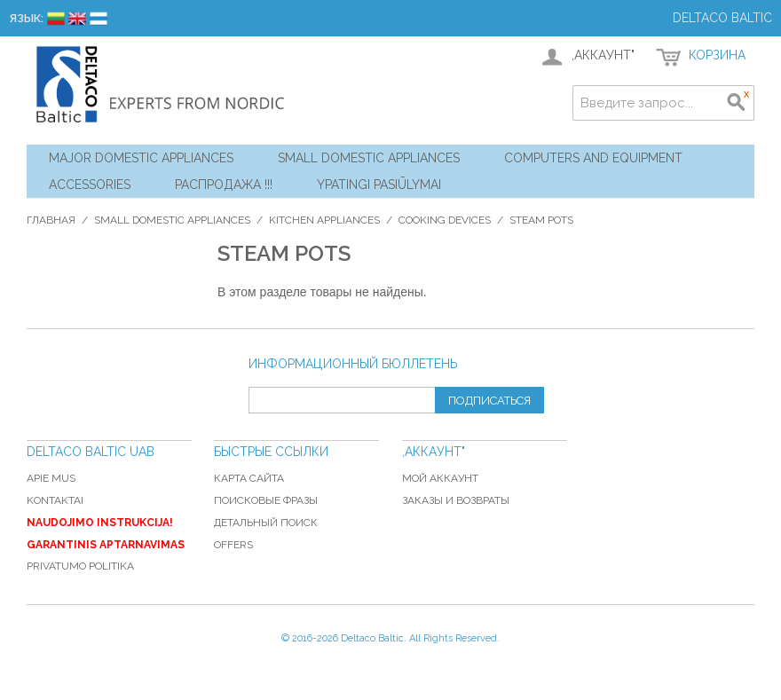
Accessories (90, 185)
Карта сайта (249, 478)
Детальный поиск (266, 523)
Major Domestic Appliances (141, 158)
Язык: (26, 18)
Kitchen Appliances (324, 220)
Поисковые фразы (266, 500)
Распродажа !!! (224, 185)
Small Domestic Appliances (369, 158)
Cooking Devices (445, 220)
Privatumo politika (80, 566)
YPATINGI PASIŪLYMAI (379, 185)
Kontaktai (55, 500)
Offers (233, 545)
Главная (51, 220)
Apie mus (51, 478)
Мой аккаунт (440, 478)
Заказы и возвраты (456, 500)
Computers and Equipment (593, 158)
